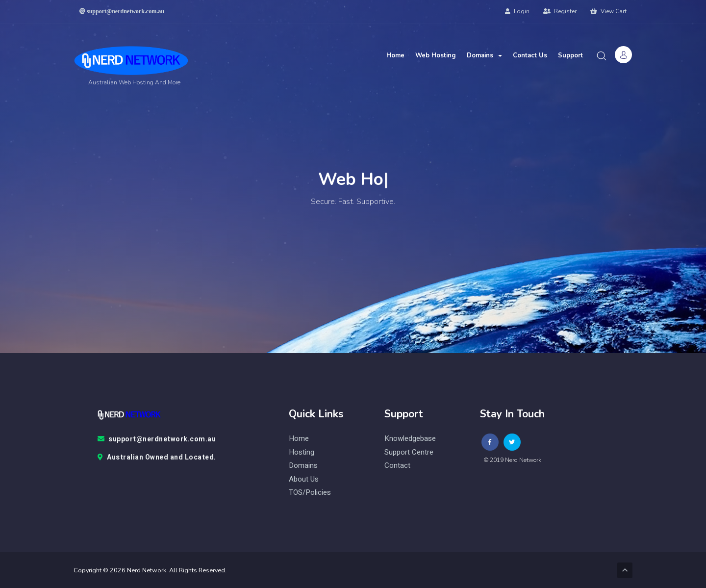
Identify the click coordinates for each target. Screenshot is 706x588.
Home (395, 55)
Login (517, 11)
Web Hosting (436, 55)
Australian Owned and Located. (157, 458)
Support (570, 55)
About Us (304, 479)
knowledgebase (410, 439)
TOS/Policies (310, 493)
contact (397, 466)
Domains (484, 55)
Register (560, 11)
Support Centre (409, 452)
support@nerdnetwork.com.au (157, 439)
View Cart (608, 11)
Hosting (302, 452)
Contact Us (530, 55)
